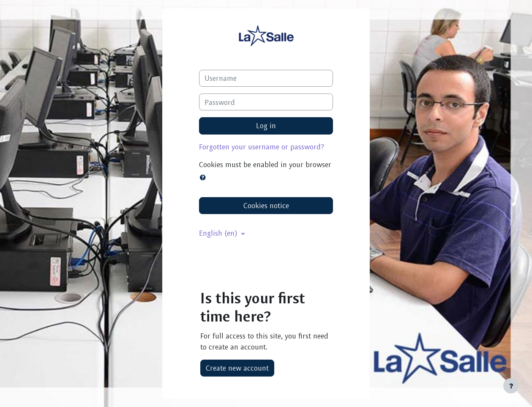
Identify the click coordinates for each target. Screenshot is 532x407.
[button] (205, 177)
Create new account (237, 368)
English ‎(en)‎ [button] (219, 233)
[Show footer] (511, 386)
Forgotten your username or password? (262, 147)
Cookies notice (266, 205)
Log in (266, 125)
